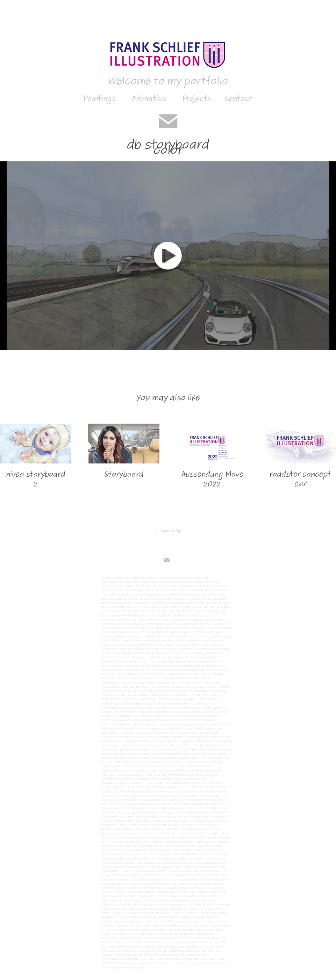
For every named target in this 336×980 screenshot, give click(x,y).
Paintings (99, 98)
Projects (197, 98)
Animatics (149, 98)
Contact (239, 98)
